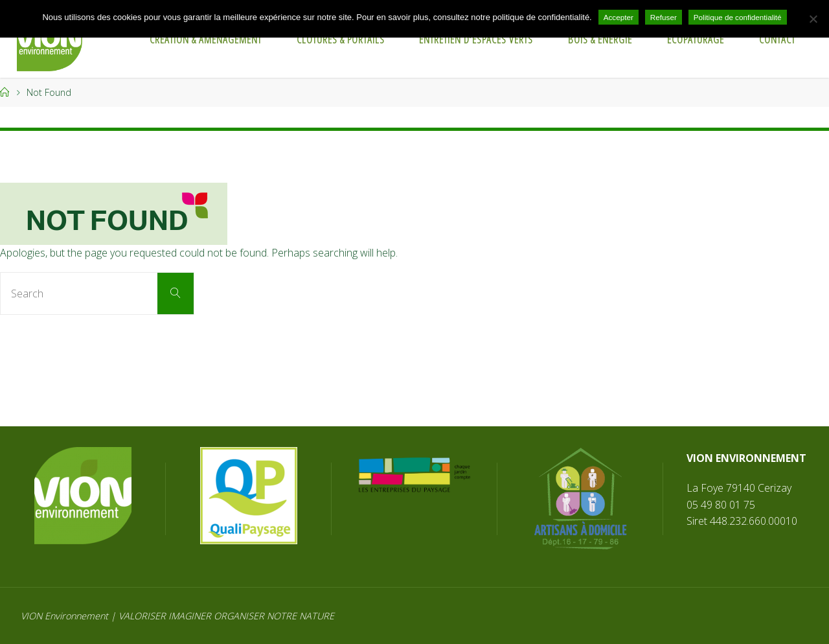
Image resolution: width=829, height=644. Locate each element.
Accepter (619, 17)
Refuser (664, 17)
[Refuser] (813, 19)
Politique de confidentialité (738, 17)
